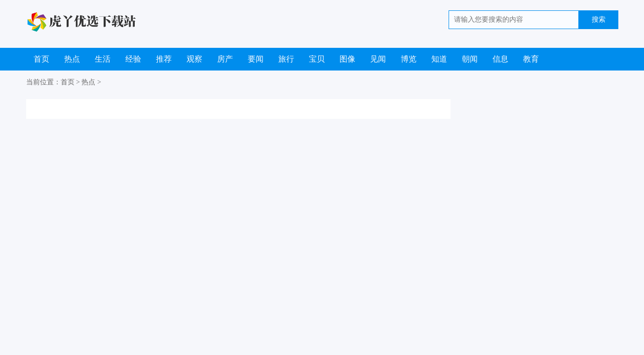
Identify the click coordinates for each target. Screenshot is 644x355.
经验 (133, 59)
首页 (41, 59)
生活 (103, 59)
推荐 (164, 59)
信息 (500, 59)
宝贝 (317, 59)
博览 (409, 59)
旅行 (286, 59)
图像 (347, 59)
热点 (72, 59)
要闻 (256, 59)
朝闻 (470, 59)
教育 (531, 59)
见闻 (378, 59)
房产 (225, 59)
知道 (439, 59)
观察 (194, 59)
